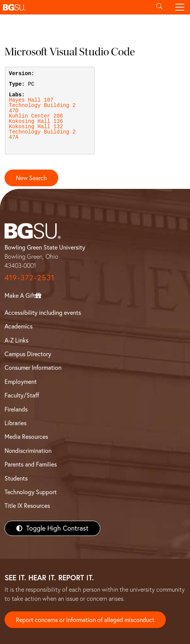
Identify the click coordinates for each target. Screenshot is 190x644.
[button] (75, 7)
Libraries (16, 423)
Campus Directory (28, 354)
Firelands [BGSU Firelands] (16, 409)
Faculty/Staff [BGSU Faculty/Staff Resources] (22, 395)
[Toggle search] (159, 7)
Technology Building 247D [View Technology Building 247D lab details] (42, 108)
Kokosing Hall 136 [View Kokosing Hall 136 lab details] (36, 121)
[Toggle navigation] (180, 7)
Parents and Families (31, 464)
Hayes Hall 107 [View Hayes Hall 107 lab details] (31, 100)
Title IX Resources (27, 506)
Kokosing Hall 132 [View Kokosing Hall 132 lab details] (36, 127)
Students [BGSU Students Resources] (16, 478)
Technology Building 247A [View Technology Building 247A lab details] (42, 135)
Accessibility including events (43, 313)
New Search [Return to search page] (31, 178)
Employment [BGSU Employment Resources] (21, 382)
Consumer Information (33, 368)
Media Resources (26, 437)
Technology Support (31, 492)
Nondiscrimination (28, 451)
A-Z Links (16, 340)
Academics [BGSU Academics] (19, 326)
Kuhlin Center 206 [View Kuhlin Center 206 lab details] (36, 116)
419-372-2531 (30, 277)
